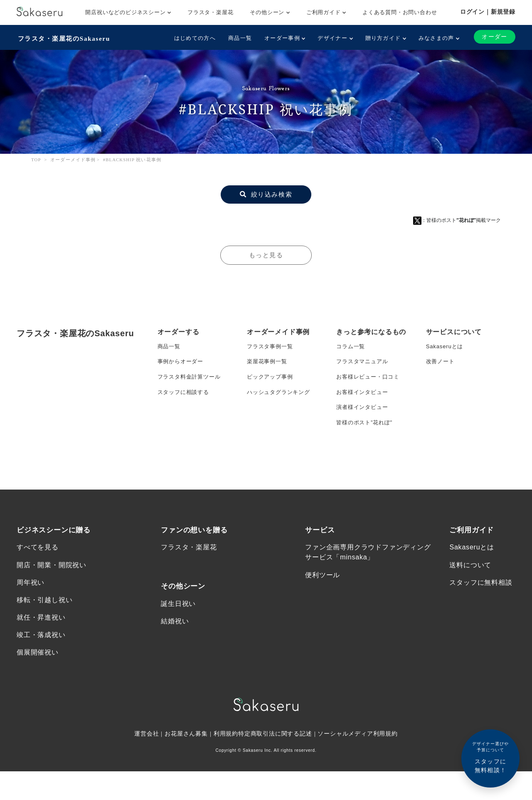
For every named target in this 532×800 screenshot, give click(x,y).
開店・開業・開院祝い (52, 591)
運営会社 (146, 762)
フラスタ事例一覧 (271, 346)
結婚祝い (175, 648)
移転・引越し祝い (44, 626)
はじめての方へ (194, 38)
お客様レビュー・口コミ (370, 379)
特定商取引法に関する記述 (275, 762)
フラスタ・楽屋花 (210, 12)
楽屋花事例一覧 (268, 363)
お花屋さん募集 (186, 762)
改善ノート (441, 363)
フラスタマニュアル (364, 363)
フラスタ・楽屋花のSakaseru (65, 38)
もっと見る (266, 254)
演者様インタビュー (364, 413)
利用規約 (226, 762)
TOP (36, 159)
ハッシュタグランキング (281, 396)
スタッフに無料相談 (481, 609)
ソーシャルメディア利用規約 (358, 762)
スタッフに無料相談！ (490, 757)
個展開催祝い (38, 681)
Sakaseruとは (446, 346)
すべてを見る (38, 573)
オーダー (494, 37)
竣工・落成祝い (41, 663)
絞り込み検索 (266, 193)
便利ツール (323, 601)
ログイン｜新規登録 (488, 12)
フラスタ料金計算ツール (191, 379)
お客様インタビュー (364, 396)
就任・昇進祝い (41, 645)
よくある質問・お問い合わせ (400, 12)
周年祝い (31, 609)
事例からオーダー (182, 363)
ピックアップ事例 (271, 379)
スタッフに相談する (185, 396)
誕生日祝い (178, 630)
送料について (470, 591)
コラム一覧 (352, 346)
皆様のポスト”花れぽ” (366, 429)
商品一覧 (239, 38)
